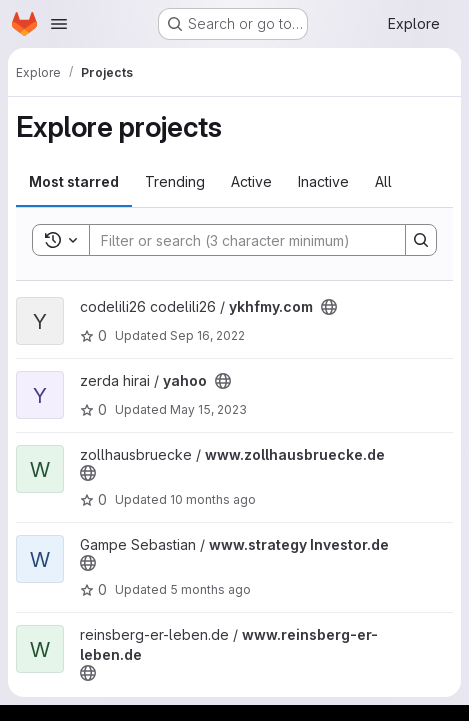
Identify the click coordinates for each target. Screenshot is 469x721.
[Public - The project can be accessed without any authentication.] (329, 307)
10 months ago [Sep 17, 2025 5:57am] (213, 499)
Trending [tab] (175, 181)
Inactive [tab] (323, 181)
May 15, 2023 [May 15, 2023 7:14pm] (208, 409)
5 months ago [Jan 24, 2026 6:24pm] (210, 589)
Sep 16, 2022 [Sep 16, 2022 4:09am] (207, 335)
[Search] (237, 240)
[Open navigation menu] (59, 24)
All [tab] (383, 181)
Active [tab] (251, 181)
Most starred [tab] (74, 181)
